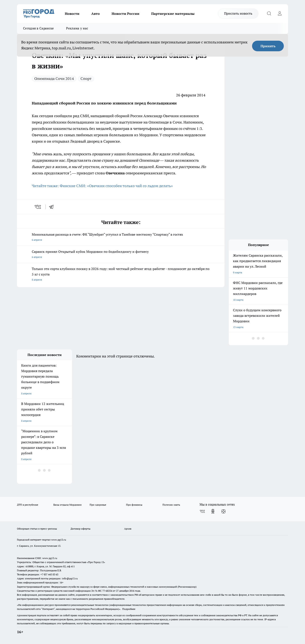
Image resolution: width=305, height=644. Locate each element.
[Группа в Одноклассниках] (213, 511)
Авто (96, 14)
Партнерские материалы (173, 14)
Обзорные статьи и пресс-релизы (37, 529)
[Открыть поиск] (269, 14)
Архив (128, 529)
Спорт (86, 79)
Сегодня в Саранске (38, 28)
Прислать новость (238, 13)
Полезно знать (171, 505)
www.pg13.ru (59, 540)
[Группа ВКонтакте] (202, 511)
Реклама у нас (77, 28)
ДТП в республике (28, 505)
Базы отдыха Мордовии (67, 505)
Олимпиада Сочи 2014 (54, 79)
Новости (72, 14)
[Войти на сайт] (280, 14)
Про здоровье (98, 505)
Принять (268, 46)
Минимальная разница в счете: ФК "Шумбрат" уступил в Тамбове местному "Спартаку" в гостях (121, 237)
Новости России (125, 14)
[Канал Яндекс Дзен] (223, 511)
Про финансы (134, 505)
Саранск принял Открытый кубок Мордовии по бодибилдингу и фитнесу (121, 255)
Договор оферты (80, 529)
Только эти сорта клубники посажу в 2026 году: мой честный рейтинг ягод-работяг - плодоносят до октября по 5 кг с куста (121, 275)
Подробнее (129, 609)
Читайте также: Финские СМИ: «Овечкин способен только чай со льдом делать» (102, 186)
